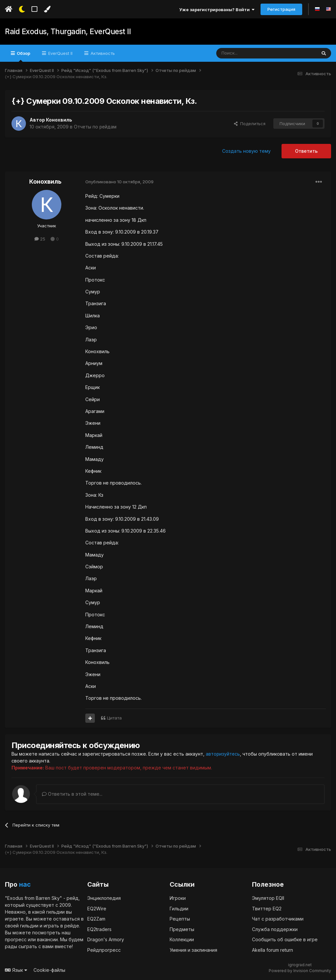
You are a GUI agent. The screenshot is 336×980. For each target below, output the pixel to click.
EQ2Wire (97, 908)
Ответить (306, 151)
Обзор (23, 56)
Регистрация (281, 9)
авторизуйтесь (223, 754)
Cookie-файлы (49, 970)
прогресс (16, 939)
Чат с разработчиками (278, 919)
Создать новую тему (246, 151)
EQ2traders (99, 929)
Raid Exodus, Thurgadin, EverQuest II (67, 32)
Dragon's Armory (106, 939)
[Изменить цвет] (47, 9)
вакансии (47, 939)
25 (40, 239)
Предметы (182, 929)
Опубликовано (119, 182)
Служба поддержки (275, 929)
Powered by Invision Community (300, 970)
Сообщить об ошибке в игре (285, 939)
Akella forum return (273, 950)
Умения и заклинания (193, 950)
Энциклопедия (104, 898)
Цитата (114, 718)
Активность (102, 53)
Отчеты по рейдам (96, 127)
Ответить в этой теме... (72, 794)
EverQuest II (60, 53)
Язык (16, 970)
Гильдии (179, 908)
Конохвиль (59, 120)
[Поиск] (251, 53)
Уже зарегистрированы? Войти (217, 10)
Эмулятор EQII (268, 898)
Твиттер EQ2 (267, 908)
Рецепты (180, 919)
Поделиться (250, 124)
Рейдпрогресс (104, 950)
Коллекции (182, 939)
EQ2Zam (96, 919)
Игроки (178, 898)
